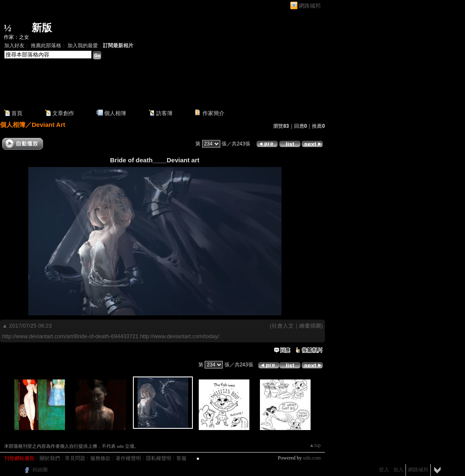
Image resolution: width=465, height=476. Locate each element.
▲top (315, 445)
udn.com (312, 458)
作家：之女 (16, 37)
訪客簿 (164, 113)
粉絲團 (40, 470)
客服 (181, 458)
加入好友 (14, 46)
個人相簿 (115, 113)
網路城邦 (310, 6)
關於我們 (50, 458)
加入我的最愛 (83, 46)
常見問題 (75, 458)
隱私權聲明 (159, 458)
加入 (398, 470)
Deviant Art (48, 125)
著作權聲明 (128, 458)
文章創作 (63, 113)
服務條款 (100, 458)
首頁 (17, 113)
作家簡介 (214, 113)
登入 (384, 470)
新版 (42, 28)
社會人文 (283, 326)
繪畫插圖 (310, 326)
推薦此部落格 (46, 46)
